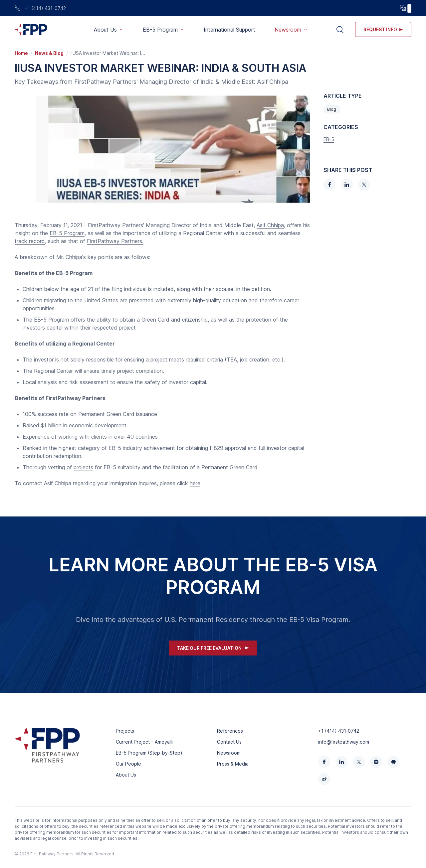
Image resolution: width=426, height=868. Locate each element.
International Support (229, 30)
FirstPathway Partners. (115, 241)
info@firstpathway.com (344, 742)
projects (83, 467)
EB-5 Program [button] (160, 30)
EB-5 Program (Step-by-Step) (149, 753)
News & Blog (49, 53)
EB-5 (329, 139)
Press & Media (233, 764)
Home (21, 53)
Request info (383, 29)
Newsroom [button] (288, 30)
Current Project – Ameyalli (144, 742)
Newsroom (229, 753)
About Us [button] (105, 30)
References (230, 731)
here (195, 483)
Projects (125, 731)
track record (30, 241)
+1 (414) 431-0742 (40, 8)
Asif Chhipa (270, 225)
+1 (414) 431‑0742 (339, 731)
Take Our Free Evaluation (213, 648)
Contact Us (229, 742)
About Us (126, 775)
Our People (128, 764)
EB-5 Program (67, 233)
